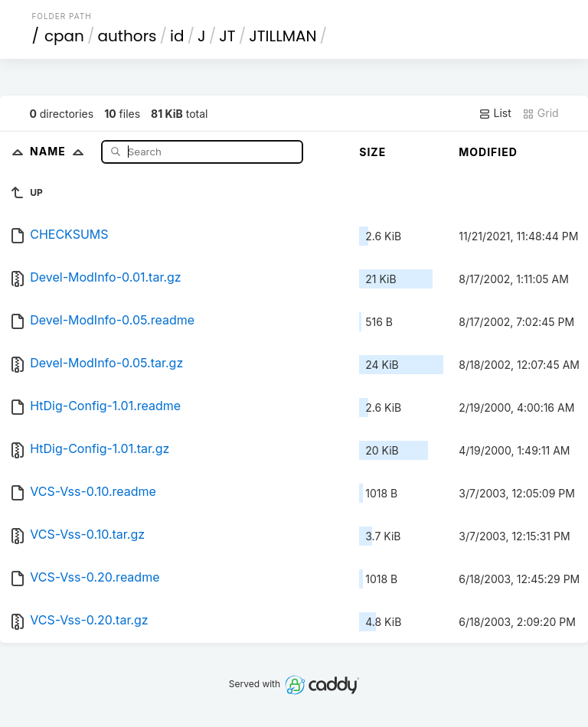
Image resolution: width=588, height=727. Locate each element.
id (177, 36)
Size (372, 152)
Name (60, 151)
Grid (541, 113)
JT (227, 36)
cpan (64, 36)
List (495, 113)
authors (127, 36)
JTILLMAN (283, 36)
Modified (488, 152)
